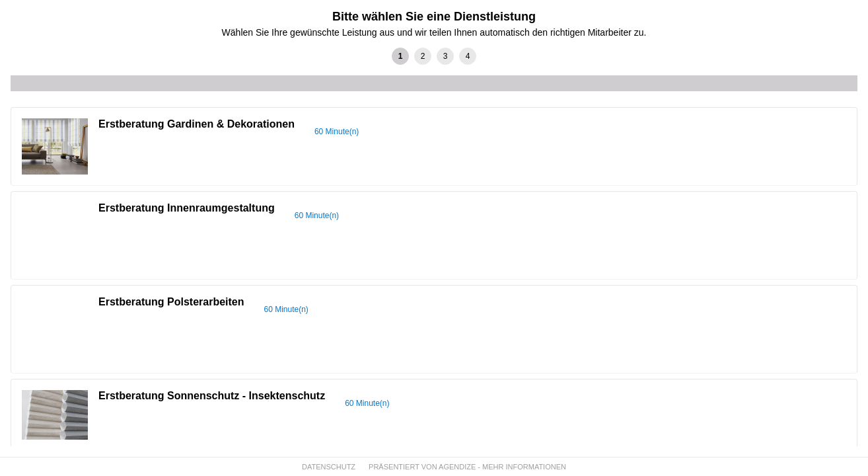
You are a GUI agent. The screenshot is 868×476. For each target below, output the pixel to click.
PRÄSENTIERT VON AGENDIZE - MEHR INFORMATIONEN (467, 467)
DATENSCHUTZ (329, 467)
